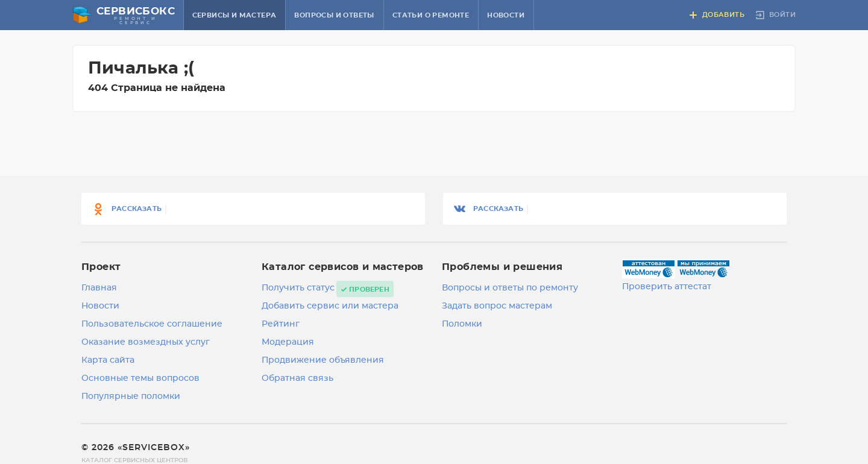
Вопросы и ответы (334, 15)
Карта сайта (108, 360)
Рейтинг (281, 324)
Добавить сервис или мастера (330, 306)
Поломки (462, 324)
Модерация (288, 342)
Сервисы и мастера (234, 15)
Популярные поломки (131, 397)
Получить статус (298, 288)
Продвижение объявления (323, 360)
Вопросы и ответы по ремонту (510, 288)
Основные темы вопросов (140, 378)
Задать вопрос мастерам (497, 306)
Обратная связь (297, 378)
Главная (99, 288)
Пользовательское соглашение (152, 324)
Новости (506, 15)
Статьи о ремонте (431, 15)
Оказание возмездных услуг (146, 342)
